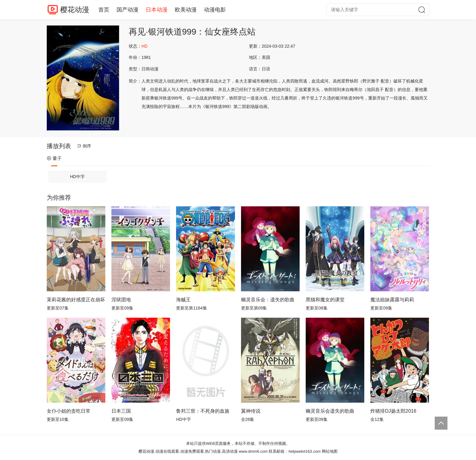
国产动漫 (127, 10)
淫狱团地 (121, 300)
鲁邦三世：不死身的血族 (203, 411)
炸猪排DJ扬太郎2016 (393, 411)
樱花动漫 (75, 10)
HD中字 (77, 177)
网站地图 (330, 451)
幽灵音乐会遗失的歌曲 (330, 411)
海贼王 (183, 300)
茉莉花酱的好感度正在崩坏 (76, 300)
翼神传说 (251, 411)
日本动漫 (157, 10)
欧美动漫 (186, 10)
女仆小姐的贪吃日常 (69, 411)
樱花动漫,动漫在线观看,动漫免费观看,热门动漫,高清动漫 (188, 451)
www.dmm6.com (253, 451)
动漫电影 (215, 10)
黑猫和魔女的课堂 (325, 300)
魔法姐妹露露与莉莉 (392, 300)
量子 (54, 158)
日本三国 (121, 411)
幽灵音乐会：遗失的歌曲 (268, 300)
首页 (104, 10)
